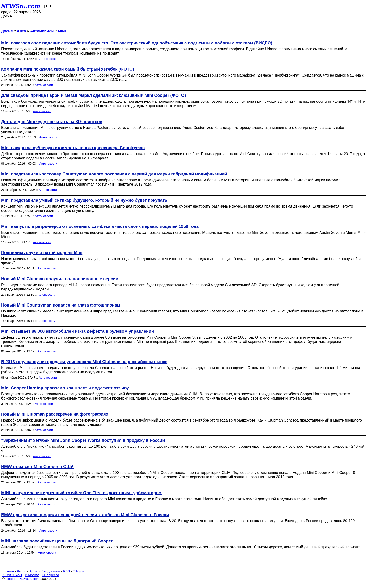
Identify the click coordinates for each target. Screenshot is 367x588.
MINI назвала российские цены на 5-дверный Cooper (57, 541)
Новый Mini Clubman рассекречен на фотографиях (55, 414)
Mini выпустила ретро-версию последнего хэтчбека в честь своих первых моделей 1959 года (100, 226)
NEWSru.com (21, 6)
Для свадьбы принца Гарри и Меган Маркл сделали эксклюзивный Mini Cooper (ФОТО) (94, 95)
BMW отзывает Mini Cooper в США (37, 467)
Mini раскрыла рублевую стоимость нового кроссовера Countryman (73, 148)
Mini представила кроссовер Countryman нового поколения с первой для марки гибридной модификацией (114, 174)
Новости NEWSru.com (23, 579)
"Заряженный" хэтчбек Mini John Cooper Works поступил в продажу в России (83, 440)
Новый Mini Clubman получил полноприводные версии (60, 279)
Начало (8, 571)
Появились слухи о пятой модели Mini (42, 253)
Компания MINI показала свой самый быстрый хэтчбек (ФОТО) (68, 69)
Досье (21, 571)
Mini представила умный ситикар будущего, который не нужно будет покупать (84, 200)
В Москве (32, 575)
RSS (66, 571)
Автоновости (47, 59)
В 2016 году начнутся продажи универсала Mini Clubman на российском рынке (84, 362)
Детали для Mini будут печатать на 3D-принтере (52, 122)
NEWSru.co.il (12, 575)
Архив (34, 571)
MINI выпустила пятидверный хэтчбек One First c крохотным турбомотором (81, 493)
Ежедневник (51, 571)
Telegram (80, 571)
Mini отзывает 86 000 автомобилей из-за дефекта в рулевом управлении (78, 331)
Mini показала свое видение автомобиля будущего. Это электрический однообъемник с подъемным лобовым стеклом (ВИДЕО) (137, 43)
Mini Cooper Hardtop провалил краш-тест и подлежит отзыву (65, 388)
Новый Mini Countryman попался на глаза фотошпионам (61, 305)
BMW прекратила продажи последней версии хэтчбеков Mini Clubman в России (85, 515)
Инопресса (51, 575)
